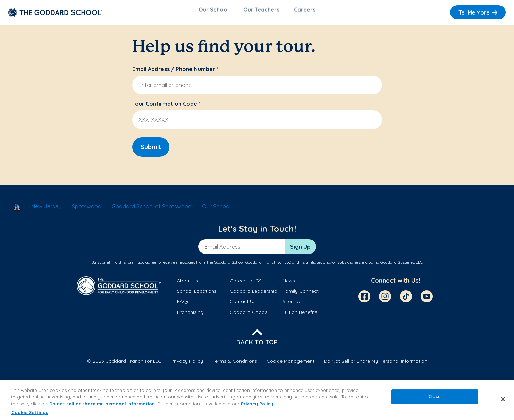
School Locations (197, 294)
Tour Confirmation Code (166, 107)
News (289, 284)
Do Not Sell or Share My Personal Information (376, 365)
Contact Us (243, 305)
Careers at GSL (247, 284)
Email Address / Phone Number (175, 72)
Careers (305, 12)
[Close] (503, 399)
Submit (151, 150)
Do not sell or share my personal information (102, 404)
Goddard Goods (248, 316)
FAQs (183, 305)
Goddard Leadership (254, 294)
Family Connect (301, 294)
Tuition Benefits (300, 316)
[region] (257, 400)
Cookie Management (290, 365)
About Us (188, 284)
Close (435, 396)
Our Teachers (261, 12)
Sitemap (292, 305)
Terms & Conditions (235, 365)
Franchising (190, 316)
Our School (214, 12)
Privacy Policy (187, 365)
